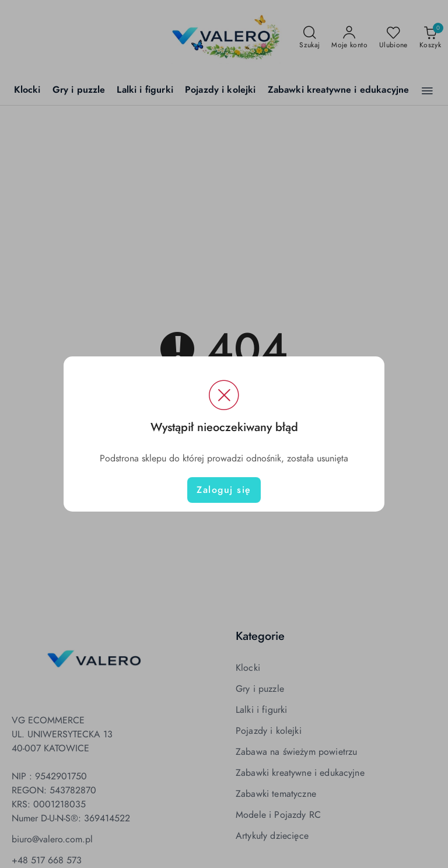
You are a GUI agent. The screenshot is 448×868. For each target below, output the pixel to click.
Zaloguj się (224, 490)
